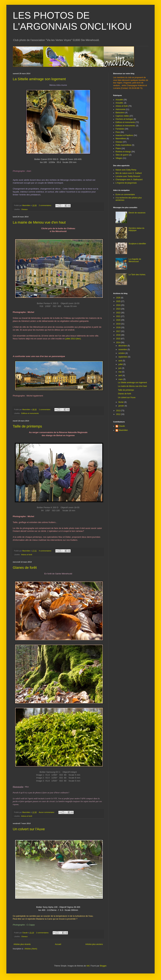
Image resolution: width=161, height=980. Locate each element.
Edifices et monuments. (126, 126)
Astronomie (120, 109)
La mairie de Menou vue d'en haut (39, 222)
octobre (122, 353)
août (121, 361)
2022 (119, 313)
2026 (119, 298)
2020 (119, 320)
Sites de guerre (122, 155)
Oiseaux (25, 209)
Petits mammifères (123, 145)
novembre (123, 350)
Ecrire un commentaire (125, 195)
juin (120, 368)
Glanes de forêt (25, 568)
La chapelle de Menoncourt (135, 260)
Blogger (103, 966)
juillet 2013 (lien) (73, 339)
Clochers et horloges (124, 119)
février (121, 402)
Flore (118, 132)
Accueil (58, 944)
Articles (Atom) (31, 949)
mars (121, 379)
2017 (119, 331)
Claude (122, 426)
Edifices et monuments (30, 413)
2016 (119, 335)
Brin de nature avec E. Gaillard (129, 173)
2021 (119, 316)
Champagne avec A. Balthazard (129, 180)
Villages (119, 158)
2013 (119, 411)
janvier (122, 406)
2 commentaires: (45, 205)
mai (120, 372)
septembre (123, 357)
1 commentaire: (45, 409)
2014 (119, 343)
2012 (119, 414)
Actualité (119, 100)
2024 (119, 305)
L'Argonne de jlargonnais (126, 183)
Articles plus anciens (94, 944)
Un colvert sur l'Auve (29, 829)
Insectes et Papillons (124, 135)
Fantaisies (120, 129)
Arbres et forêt (27, 555)
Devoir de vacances (137, 213)
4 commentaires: (45, 551)
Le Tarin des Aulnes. (137, 275)
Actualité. (119, 103)
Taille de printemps (27, 426)
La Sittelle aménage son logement (39, 79)
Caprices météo (122, 116)
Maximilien (123, 430)
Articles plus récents (22, 944)
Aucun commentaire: (47, 812)
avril (120, 376)
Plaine (118, 148)
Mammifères (121, 139)
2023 (119, 309)
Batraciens (120, 113)
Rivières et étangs (123, 152)
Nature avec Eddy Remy (126, 170)
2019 (119, 324)
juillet (121, 364)
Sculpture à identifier (137, 244)
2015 (119, 339)
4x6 (88, 966)
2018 (119, 328)
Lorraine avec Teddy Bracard (128, 176)
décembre (123, 346)
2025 (119, 301)
